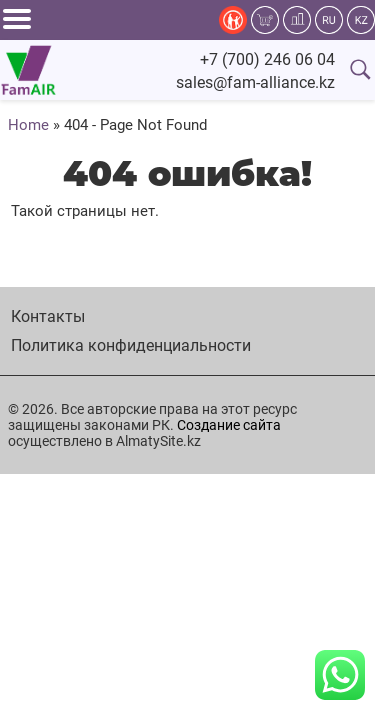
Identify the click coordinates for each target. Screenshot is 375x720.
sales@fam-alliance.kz (255, 82)
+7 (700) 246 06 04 (267, 59)
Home (28, 125)
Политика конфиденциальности (131, 345)
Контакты (48, 316)
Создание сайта (229, 425)
